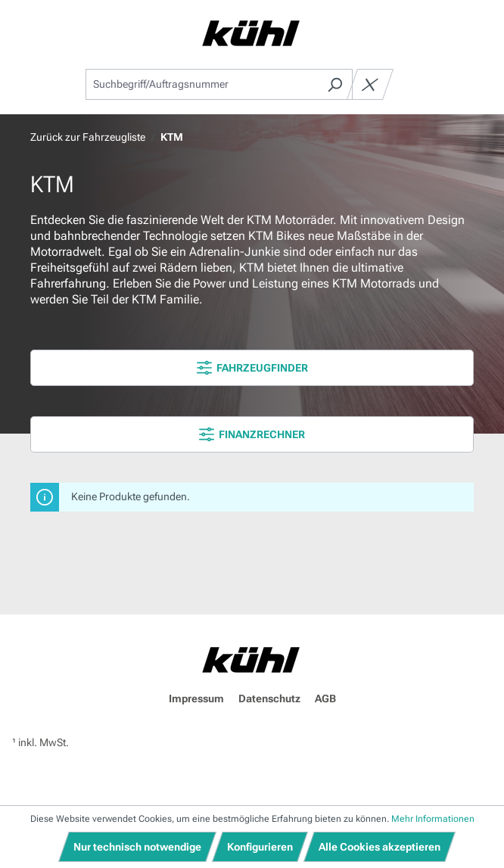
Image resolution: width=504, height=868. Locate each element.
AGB (325, 698)
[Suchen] (335, 84)
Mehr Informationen (433, 819)
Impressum (196, 698)
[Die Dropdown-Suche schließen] (370, 84)
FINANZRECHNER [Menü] (252, 434)
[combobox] (202, 84)
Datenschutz (269, 698)
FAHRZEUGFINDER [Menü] (252, 368)
